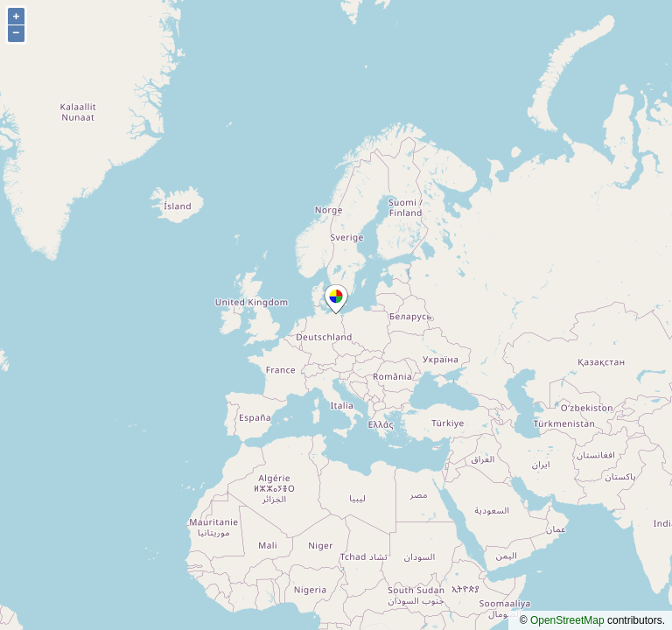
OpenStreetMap (567, 620)
